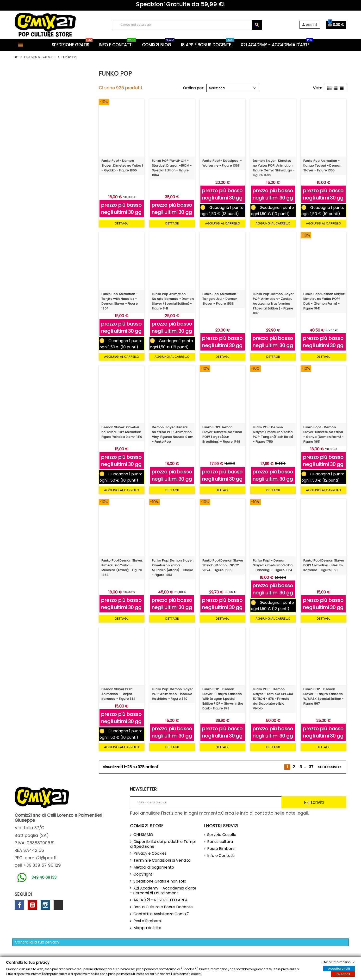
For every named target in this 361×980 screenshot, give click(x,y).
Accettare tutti (339, 969)
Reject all (343, 974)
